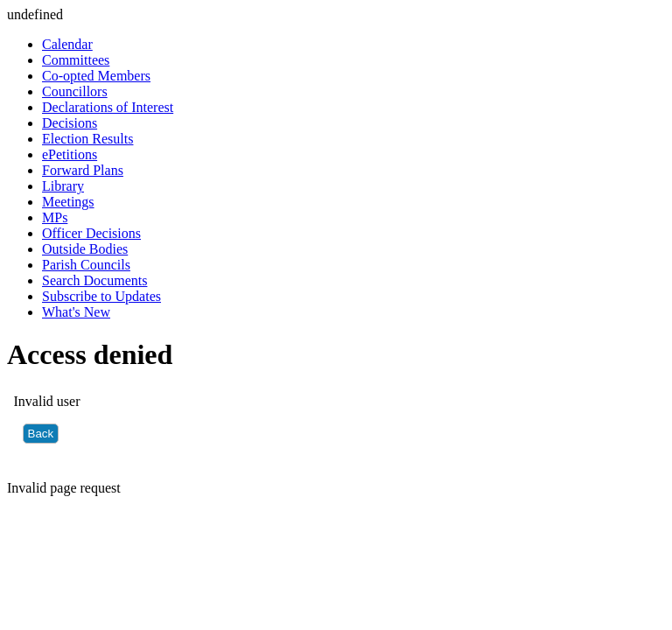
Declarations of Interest (108, 107)
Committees (76, 60)
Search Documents (94, 280)
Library (63, 186)
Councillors (75, 91)
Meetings (68, 202)
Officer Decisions (91, 233)
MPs (55, 217)
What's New (76, 312)
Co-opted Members (96, 76)
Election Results (87, 139)
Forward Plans (83, 170)
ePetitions (70, 154)
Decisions (70, 123)
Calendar (67, 44)
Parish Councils (86, 265)
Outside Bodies (85, 249)
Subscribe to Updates (101, 296)
